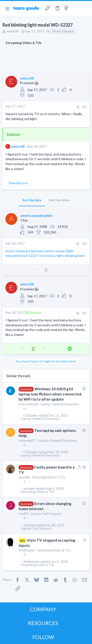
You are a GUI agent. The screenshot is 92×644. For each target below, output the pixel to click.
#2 (85, 244)
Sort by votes (59, 200)
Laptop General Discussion (60, 404)
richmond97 (27, 440)
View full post (18, 183)
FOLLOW (43, 637)
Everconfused (28, 404)
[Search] (85, 8)
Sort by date (32, 200)
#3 (85, 313)
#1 (85, 107)
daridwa (29, 525)
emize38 (13, 31)
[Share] (78, 107)
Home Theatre (63, 31)
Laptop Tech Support (46, 514)
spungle (24, 477)
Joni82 (24, 514)
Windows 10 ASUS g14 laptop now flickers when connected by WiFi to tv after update (50, 394)
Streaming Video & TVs (49, 477)
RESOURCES (43, 623)
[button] (7, 8)
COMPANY (43, 609)
